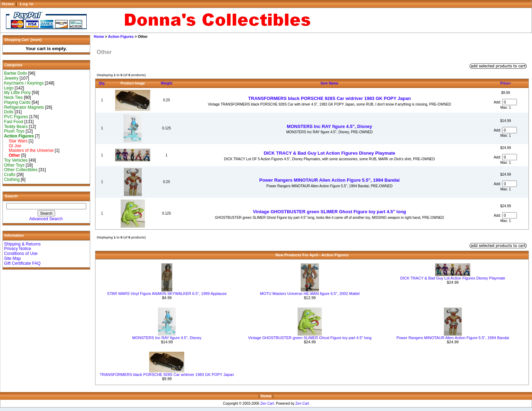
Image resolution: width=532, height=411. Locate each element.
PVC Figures (16, 117)
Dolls (9, 112)
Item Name (330, 83)
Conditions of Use (21, 254)
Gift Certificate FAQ (22, 263)
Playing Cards (17, 102)
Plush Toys (14, 131)
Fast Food (14, 122)
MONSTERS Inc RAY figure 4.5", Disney (329, 126)
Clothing (12, 180)
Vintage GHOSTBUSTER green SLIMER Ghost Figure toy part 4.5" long (330, 212)
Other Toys (14, 165)
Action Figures (121, 37)
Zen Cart (267, 403)
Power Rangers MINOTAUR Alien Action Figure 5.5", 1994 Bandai (330, 180)
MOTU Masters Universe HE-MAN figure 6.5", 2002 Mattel (310, 294)
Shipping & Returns (22, 244)
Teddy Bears (16, 127)
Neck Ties (14, 97)
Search (11, 196)
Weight (167, 83)
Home (8, 4)
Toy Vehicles (16, 160)
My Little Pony (18, 93)
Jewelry (11, 78)
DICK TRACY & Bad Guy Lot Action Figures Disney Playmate (329, 153)
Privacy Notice (18, 249)
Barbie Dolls (16, 73)
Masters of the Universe (29, 150)
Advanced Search (46, 219)
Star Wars (16, 141)
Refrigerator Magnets (24, 107)
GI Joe (13, 146)
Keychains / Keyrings (24, 83)
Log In (27, 4)
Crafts (10, 175)
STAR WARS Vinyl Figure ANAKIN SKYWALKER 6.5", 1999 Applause (167, 294)
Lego (9, 88)
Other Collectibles (21, 170)
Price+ (506, 83)
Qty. (102, 83)
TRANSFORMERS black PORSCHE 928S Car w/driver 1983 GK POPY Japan (330, 98)
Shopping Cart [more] (23, 40)
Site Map (13, 258)
